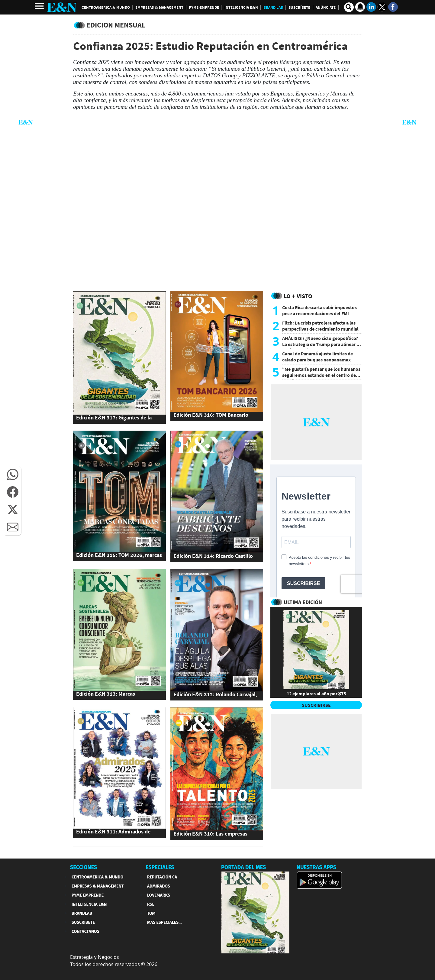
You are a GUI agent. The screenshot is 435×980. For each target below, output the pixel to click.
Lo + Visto (298, 296)
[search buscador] (349, 7)
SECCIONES (84, 867)
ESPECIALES (160, 867)
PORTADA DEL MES (243, 867)
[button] (13, 474)
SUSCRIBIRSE (316, 705)
